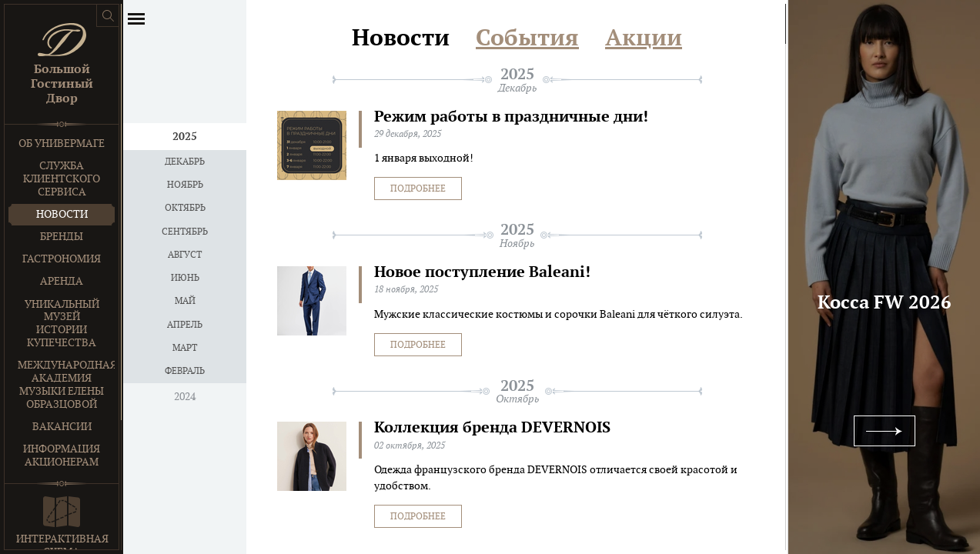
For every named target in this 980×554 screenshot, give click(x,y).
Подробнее (418, 189)
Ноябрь (185, 185)
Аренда (62, 281)
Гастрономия (62, 259)
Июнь (185, 278)
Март (185, 348)
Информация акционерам (62, 456)
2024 (185, 397)
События (527, 38)
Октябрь (185, 208)
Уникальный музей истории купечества (62, 324)
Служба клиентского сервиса (62, 179)
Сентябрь (185, 232)
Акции (644, 38)
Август (185, 255)
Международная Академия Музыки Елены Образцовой (66, 384)
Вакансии (62, 427)
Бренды (62, 237)
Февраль (185, 371)
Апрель (185, 325)
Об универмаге (62, 144)
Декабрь (185, 162)
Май (185, 301)
